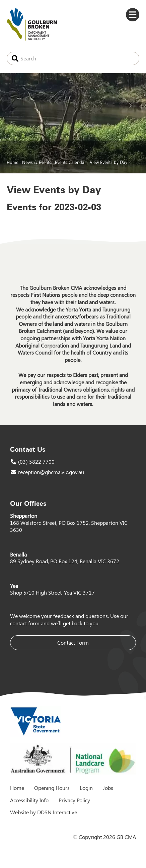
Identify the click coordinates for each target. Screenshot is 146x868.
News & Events (37, 162)
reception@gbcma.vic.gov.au (51, 472)
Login (86, 788)
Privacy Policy (74, 800)
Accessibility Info (29, 800)
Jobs (108, 788)
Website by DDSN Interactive (44, 812)
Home (13, 162)
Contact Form (73, 642)
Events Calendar (70, 162)
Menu (133, 15)
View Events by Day (108, 162)
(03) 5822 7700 (36, 462)
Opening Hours (52, 788)
